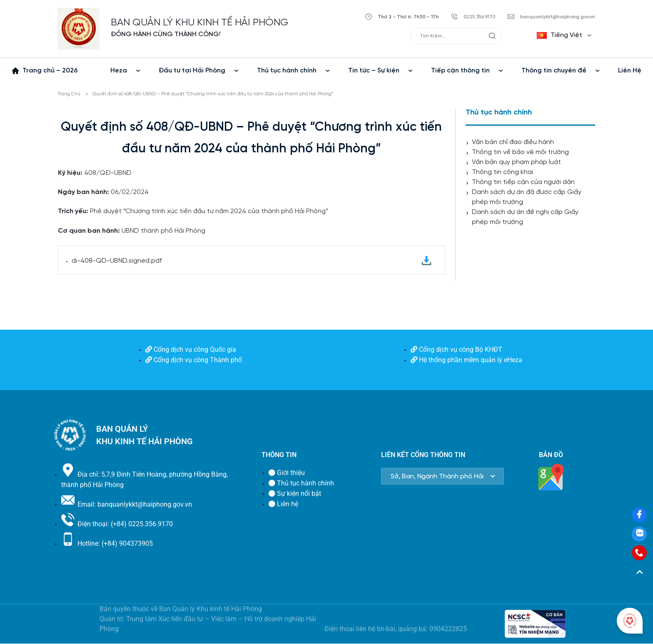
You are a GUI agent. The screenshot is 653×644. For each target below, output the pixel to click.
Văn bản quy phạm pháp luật (516, 162)
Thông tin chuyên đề (554, 71)
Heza (119, 71)
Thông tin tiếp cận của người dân (523, 182)
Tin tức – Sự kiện (374, 71)
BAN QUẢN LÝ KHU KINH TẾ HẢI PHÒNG (199, 23)
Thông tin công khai (502, 172)
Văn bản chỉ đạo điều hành (513, 142)
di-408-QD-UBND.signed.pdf (252, 261)
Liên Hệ (630, 71)
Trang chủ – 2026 (50, 71)
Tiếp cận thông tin (460, 71)
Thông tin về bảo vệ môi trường (520, 152)
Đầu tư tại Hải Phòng (192, 71)
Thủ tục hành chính (287, 71)
